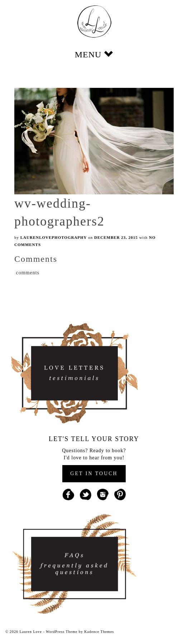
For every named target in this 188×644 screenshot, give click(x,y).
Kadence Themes (99, 632)
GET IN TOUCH (94, 473)
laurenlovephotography (54, 237)
